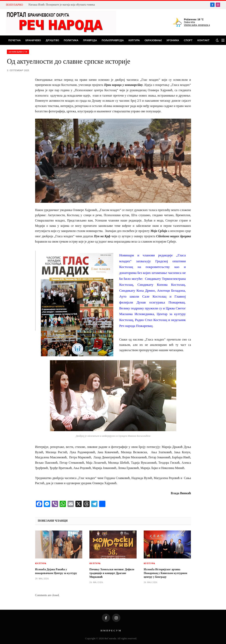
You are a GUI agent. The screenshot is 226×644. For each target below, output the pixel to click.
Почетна (15, 40)
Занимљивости (18, 52)
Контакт (203, 40)
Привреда (90, 40)
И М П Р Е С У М (111, 631)
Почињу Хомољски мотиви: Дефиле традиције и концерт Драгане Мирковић (112, 573)
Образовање (153, 40)
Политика (71, 40)
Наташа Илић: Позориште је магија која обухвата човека (62, 5)
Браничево (33, 40)
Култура (134, 40)
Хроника (173, 40)
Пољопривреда (113, 40)
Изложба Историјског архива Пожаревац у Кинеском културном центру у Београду (165, 573)
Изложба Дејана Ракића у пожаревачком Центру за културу (56, 571)
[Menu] (223, 40)
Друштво (52, 40)
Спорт (188, 40)
